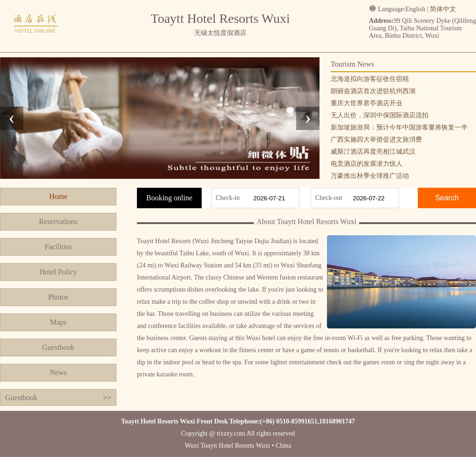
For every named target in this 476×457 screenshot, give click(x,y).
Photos (58, 297)
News (58, 372)
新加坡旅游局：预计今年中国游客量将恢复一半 (399, 127)
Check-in (228, 198)
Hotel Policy (58, 272)
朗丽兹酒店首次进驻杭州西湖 (373, 91)
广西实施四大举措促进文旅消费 (376, 140)
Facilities (58, 247)
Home (58, 196)
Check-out (329, 198)
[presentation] (12, 118)
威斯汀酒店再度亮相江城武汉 (373, 152)
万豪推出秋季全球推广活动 (370, 176)
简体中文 (443, 9)
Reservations (58, 222)
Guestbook (58, 347)
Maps (58, 322)
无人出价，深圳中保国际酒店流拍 (380, 115)
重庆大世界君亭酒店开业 (367, 103)
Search (447, 198)
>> (107, 398)
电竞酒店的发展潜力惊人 (367, 164)
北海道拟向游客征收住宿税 (370, 79)
